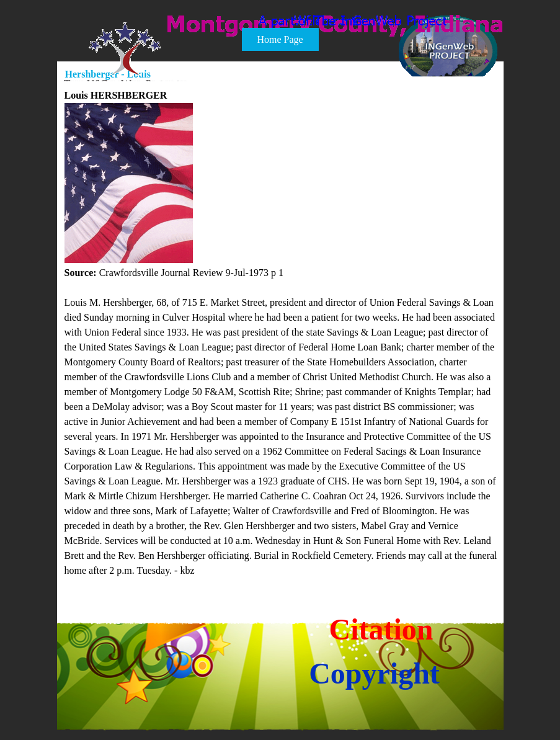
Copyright (374, 673)
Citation (381, 629)
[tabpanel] (281, 333)
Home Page (280, 39)
